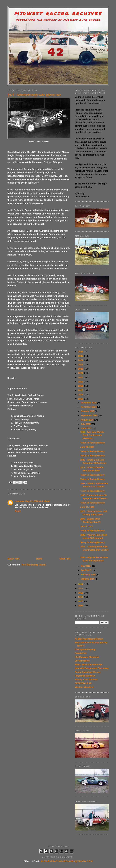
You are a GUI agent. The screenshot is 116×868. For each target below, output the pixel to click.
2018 (81, 386)
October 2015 (88, 411)
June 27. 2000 (87, 447)
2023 (81, 364)
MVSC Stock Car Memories (89, 665)
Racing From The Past (86, 680)
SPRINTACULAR (83, 683)
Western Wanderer (84, 687)
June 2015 (86, 428)
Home (39, 559)
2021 (81, 373)
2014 (81, 584)
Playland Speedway (85, 676)
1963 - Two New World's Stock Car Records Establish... (92, 435)
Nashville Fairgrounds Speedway (92, 668)
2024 (81, 360)
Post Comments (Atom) (34, 565)
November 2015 (89, 407)
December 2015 (89, 403)
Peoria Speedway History (88, 672)
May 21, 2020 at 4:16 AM (37, 501)
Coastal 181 (81, 653)
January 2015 (88, 579)
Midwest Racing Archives (58, 14)
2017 (81, 390)
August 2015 (87, 420)
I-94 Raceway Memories (87, 657)
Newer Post (13, 559)
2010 (81, 601)
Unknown (20, 501)
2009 (81, 606)
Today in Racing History (92, 443)
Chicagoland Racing (85, 650)
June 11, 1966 (87, 507)
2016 (81, 395)
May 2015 (86, 566)
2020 (81, 377)
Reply (18, 511)
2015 (81, 399)
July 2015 (86, 424)
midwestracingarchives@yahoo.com (67, 861)
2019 (81, 382)
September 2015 (89, 415)
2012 (81, 593)
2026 (81, 352)
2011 (81, 597)
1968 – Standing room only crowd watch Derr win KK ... (94, 550)
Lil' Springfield (82, 661)
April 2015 (86, 570)
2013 (81, 588)
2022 (81, 369)
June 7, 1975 (87, 526)
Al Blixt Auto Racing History (89, 639)
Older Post (65, 559)
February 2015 (88, 575)
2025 (81, 356)
